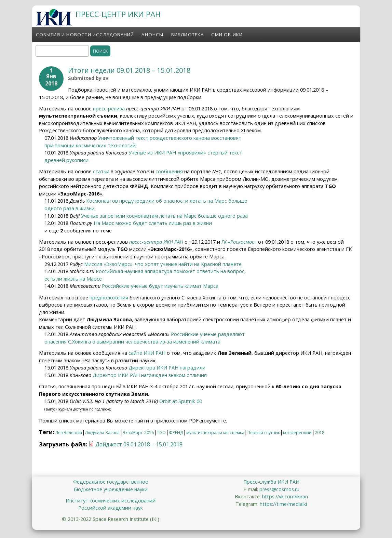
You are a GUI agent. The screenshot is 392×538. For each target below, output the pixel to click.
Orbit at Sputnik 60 (181, 401)
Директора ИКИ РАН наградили (167, 368)
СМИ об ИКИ (227, 35)
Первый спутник (264, 433)
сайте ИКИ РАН (147, 353)
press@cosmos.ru (279, 489)
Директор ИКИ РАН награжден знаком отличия (150, 375)
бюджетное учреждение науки (111, 489)
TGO (161, 433)
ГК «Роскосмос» (239, 242)
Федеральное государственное (111, 482)
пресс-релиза (109, 109)
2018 (320, 433)
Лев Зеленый (69, 433)
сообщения (169, 171)
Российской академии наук (111, 508)
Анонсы (152, 35)
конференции (297, 433)
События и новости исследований (85, 35)
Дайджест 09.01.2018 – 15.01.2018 (139, 444)
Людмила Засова (102, 433)
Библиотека (188, 35)
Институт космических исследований (111, 501)
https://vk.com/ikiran (285, 496)
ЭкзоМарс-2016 (138, 433)
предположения (109, 298)
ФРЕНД (176, 433)
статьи (100, 171)
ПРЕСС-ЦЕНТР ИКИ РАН (118, 14)
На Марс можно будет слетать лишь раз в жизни (153, 223)
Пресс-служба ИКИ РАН (271, 482)
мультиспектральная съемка (215, 433)
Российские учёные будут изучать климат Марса (160, 286)
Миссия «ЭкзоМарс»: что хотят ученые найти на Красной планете (163, 264)
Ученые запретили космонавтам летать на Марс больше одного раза (164, 216)
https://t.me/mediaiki (283, 504)
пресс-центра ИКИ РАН (156, 242)
